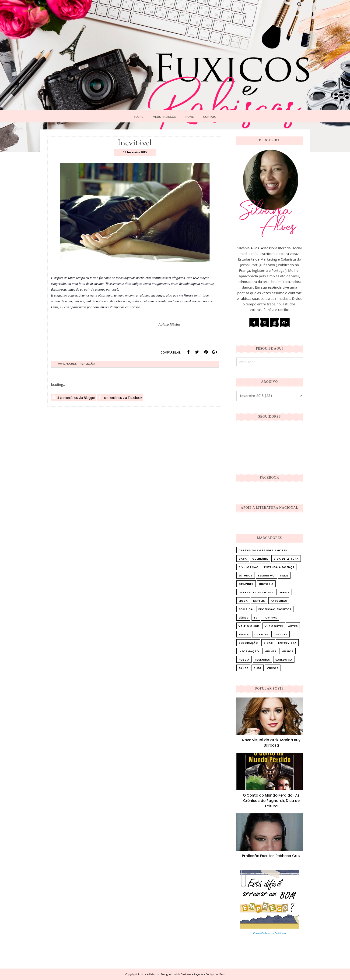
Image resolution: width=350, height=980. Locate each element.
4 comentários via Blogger (74, 397)
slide (258, 668)
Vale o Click (249, 626)
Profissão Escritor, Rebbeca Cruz (271, 856)
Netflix (259, 601)
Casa (243, 559)
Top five (270, 618)
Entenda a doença (279, 567)
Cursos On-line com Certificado (270, 933)
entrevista (287, 643)
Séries (243, 618)
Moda (243, 601)
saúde (243, 668)
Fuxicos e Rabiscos (149, 974)
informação (249, 651)
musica (288, 651)
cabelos (261, 634)
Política (246, 609)
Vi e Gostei (274, 626)
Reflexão (87, 364)
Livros (284, 592)
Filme (284, 576)
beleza (244, 634)
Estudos (246, 576)
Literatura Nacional (256, 592)
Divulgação (249, 567)
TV (256, 618)
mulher (270, 651)
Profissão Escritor (275, 609)
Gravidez (246, 584)
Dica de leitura (286, 559)
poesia (244, 660)
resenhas (262, 660)
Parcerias (279, 601)
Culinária (260, 559)
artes (293, 626)
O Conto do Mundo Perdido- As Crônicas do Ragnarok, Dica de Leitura (271, 801)
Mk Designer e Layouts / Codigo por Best (201, 974)
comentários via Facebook (120, 397)
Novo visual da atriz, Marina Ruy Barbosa (271, 743)
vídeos (273, 668)
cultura (280, 634)
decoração (248, 643)
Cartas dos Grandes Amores (263, 550)
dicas (268, 643)
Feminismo (266, 576)
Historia (266, 584)
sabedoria (284, 660)
